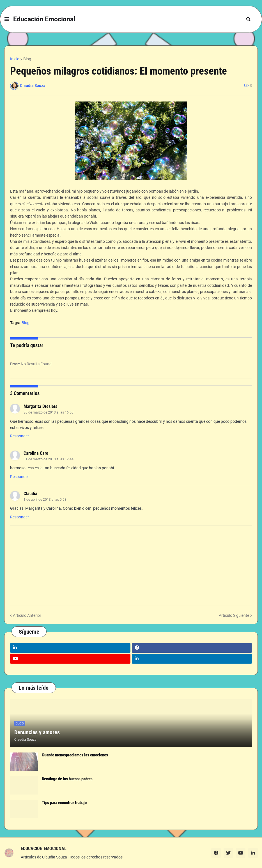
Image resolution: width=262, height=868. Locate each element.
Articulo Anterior (27, 615)
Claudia (30, 494)
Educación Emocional (44, 19)
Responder (19, 436)
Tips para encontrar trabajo (64, 803)
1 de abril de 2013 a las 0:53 (45, 500)
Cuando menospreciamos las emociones (75, 755)
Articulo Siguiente (234, 615)
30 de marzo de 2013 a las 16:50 (49, 412)
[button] (7, 19)
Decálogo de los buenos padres (67, 779)
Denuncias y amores (37, 732)
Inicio (15, 59)
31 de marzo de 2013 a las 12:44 (49, 459)
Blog (27, 59)
